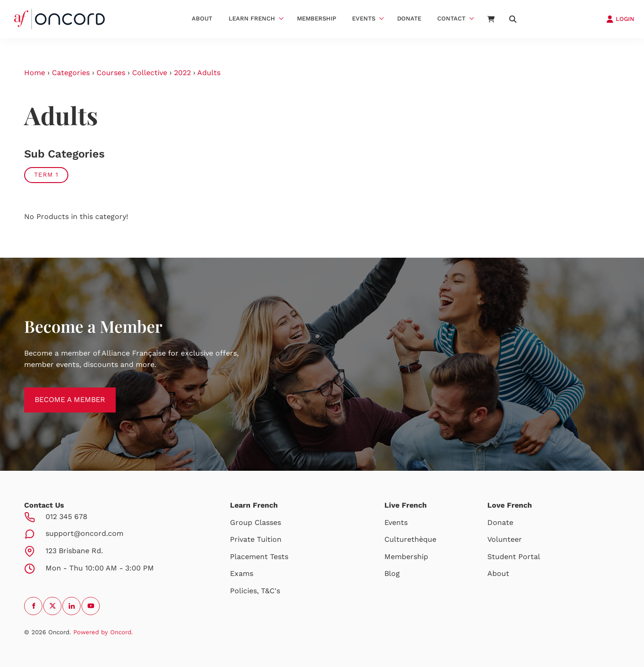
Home (35, 73)
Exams (242, 573)
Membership (317, 18)
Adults (209, 73)
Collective (150, 73)
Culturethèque (410, 539)
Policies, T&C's (255, 591)
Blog (392, 573)
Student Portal (514, 557)
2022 (182, 73)
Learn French (252, 18)
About (202, 18)
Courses (111, 73)
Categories (71, 73)
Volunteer (505, 539)
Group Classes (256, 522)
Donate (409, 18)
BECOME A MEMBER (59, 393)
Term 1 (46, 175)
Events (364, 18)
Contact (451, 18)
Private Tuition (256, 539)
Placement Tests (259, 557)
